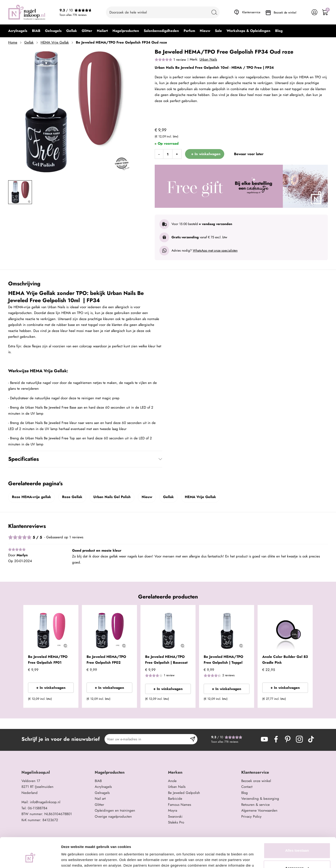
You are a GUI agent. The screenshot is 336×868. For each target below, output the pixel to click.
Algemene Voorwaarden (259, 810)
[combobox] (163, 12)
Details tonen (72, 859)
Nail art (100, 799)
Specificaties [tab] (23, 459)
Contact (247, 787)
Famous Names (180, 805)
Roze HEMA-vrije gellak (31, 497)
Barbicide (175, 799)
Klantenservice (251, 12)
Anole (172, 781)
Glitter (99, 805)
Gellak (29, 42)
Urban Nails (208, 59)
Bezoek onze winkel (256, 781)
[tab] (56, 772)
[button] (68, 700)
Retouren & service (255, 805)
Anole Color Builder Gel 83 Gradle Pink (285, 660)
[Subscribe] (193, 739)
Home (13, 42)
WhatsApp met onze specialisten (215, 250)
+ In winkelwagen (51, 688)
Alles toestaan (297, 826)
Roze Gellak (72, 497)
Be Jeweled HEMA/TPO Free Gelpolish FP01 (48, 660)
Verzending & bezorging (260, 799)
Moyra (173, 810)
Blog (245, 793)
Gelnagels (102, 793)
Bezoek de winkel (285, 12)
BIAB (98, 781)
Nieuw (147, 497)
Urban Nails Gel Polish (112, 497)
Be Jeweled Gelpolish (184, 793)
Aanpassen (297, 843)
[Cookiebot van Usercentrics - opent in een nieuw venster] (30, 859)
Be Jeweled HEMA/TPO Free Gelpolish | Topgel (223, 660)
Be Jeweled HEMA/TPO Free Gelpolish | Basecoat (166, 660)
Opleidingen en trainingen (115, 810)
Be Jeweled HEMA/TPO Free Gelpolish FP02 (106, 660)
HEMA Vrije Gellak (55, 42)
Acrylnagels (103, 787)
